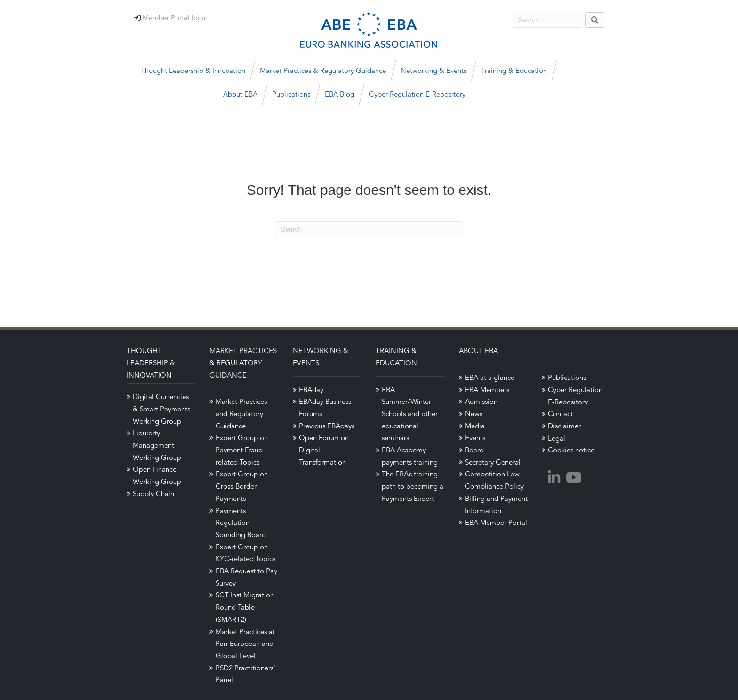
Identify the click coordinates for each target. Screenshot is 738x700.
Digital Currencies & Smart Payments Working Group (161, 409)
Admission (481, 401)
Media (475, 426)
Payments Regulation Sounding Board (241, 523)
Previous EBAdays (327, 426)
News (474, 414)
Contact (560, 414)
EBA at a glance (490, 377)
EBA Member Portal (496, 522)
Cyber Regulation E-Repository (417, 94)
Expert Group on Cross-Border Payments (242, 486)
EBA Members (487, 390)
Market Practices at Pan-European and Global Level (245, 644)
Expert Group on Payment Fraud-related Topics (242, 450)
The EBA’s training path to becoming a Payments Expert (413, 486)
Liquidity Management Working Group (157, 445)
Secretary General (493, 462)
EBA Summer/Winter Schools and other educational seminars (410, 414)
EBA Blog (340, 94)
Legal (557, 438)
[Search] (369, 229)
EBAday (311, 390)
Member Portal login (175, 18)
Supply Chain (153, 494)
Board (474, 450)
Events (475, 438)
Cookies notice (571, 450)
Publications (291, 94)
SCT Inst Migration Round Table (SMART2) (245, 607)
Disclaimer (564, 426)
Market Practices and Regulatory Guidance (241, 413)
